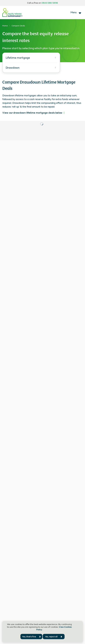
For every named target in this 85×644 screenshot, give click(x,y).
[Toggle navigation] (76, 12)
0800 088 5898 (50, 3)
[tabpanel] (42, 101)
